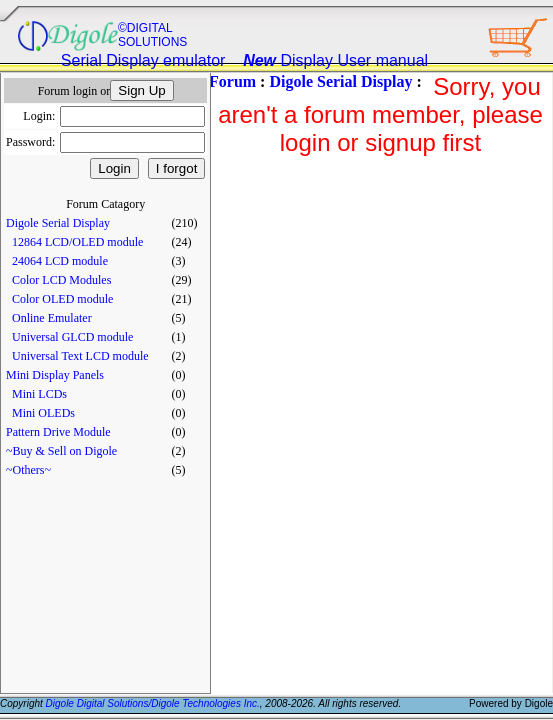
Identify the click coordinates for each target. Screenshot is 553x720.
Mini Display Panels (55, 375)
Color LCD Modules (61, 280)
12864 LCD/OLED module (77, 242)
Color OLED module (62, 299)
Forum (232, 81)
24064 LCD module (60, 261)
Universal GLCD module (72, 337)
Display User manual (335, 60)
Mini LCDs (39, 394)
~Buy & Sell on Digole (61, 451)
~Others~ (28, 470)
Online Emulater (52, 318)
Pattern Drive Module (58, 432)
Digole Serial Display (58, 223)
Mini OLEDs (43, 413)
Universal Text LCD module (80, 356)
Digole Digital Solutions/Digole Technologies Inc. (153, 703)
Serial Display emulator (143, 60)
